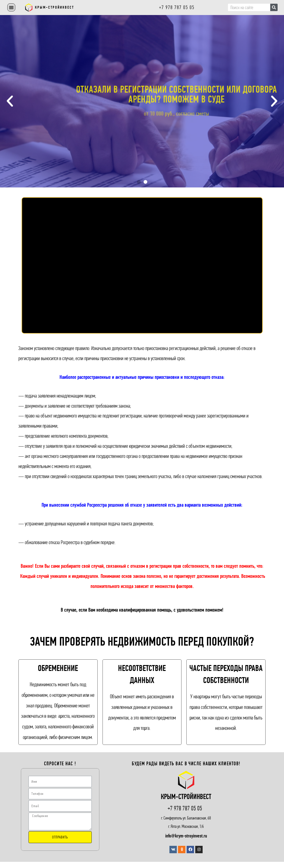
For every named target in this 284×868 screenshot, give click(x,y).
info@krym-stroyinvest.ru (186, 836)
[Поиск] (274, 7)
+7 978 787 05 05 (185, 808)
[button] (11, 7)
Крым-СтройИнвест (54, 7)
